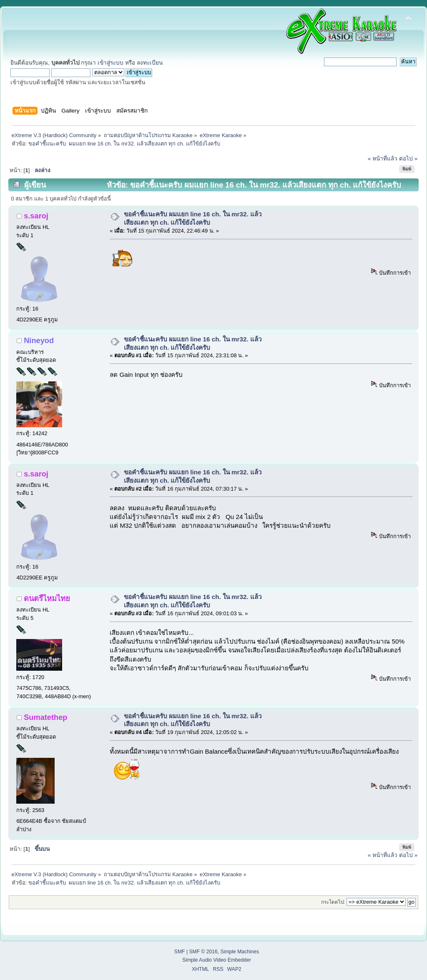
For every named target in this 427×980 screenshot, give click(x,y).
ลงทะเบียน (150, 63)
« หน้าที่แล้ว (383, 159)
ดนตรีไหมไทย (47, 598)
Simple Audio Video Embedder (217, 960)
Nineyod (39, 340)
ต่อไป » (408, 159)
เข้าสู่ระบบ (111, 63)
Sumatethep (45, 717)
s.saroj (36, 216)
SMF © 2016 (203, 952)
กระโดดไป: (333, 902)
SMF (180, 952)
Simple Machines (240, 952)
